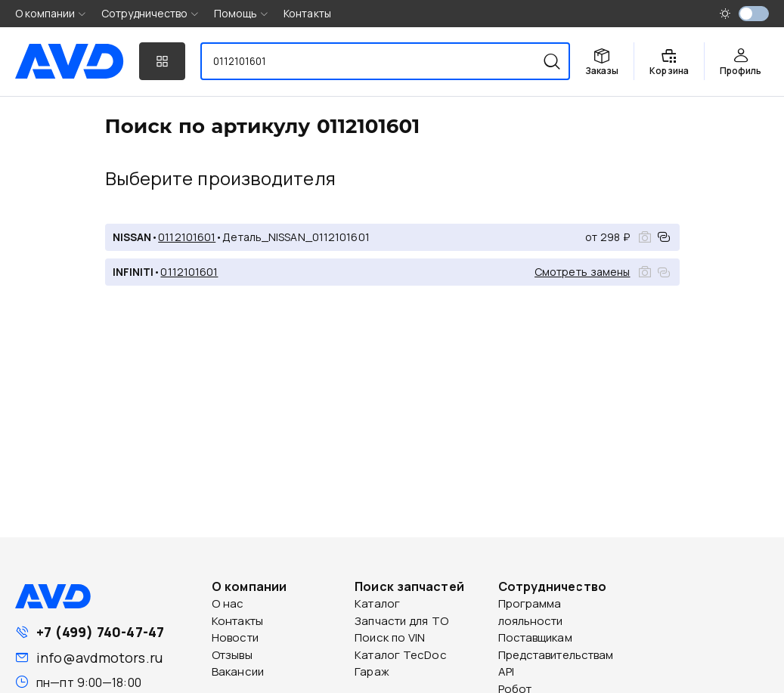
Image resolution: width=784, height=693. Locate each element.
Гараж (372, 671)
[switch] (754, 14)
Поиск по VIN (390, 637)
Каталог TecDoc (400, 655)
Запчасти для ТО (401, 621)
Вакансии (238, 671)
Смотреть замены (583, 272)
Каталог (377, 603)
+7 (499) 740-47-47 (100, 632)
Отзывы (232, 655)
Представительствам (556, 655)
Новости (235, 637)
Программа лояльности (531, 612)
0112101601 (187, 237)
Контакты (307, 13)
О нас (228, 603)
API (506, 671)
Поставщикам (535, 637)
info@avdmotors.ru (99, 657)
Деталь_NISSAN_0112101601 (296, 237)
